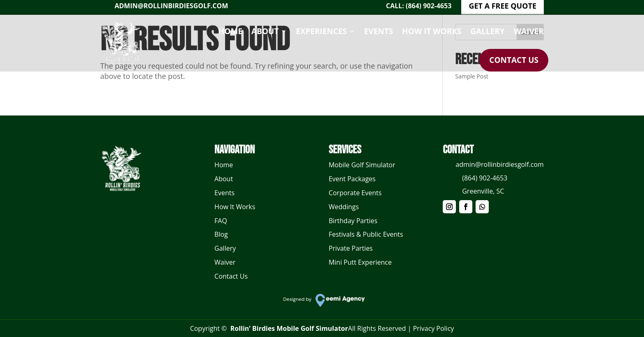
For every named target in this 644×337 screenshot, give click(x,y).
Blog (221, 234)
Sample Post (472, 76)
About (265, 31)
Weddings (344, 207)
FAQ (221, 221)
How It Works (432, 31)
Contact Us (514, 60)
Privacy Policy (433, 328)
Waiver (529, 31)
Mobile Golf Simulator (362, 165)
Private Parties (351, 248)
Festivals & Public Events (366, 234)
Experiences (321, 31)
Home (230, 31)
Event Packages (352, 179)
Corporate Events (355, 193)
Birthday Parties (353, 221)
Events (378, 31)
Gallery (487, 31)
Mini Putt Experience (360, 262)
